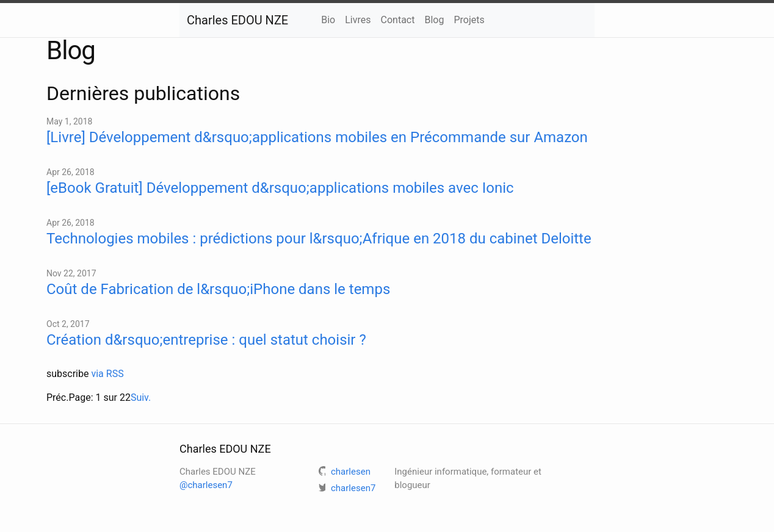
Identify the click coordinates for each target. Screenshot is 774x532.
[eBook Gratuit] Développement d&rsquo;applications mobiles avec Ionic (280, 188)
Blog (434, 20)
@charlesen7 (206, 485)
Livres (358, 20)
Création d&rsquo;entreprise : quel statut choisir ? (206, 340)
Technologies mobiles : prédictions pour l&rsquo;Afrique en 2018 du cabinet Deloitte (319, 239)
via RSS (107, 374)
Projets (469, 20)
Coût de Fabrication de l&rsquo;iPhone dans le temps (218, 289)
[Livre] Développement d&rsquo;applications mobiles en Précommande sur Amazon (317, 137)
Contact (398, 20)
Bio (328, 20)
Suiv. (141, 397)
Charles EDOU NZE (237, 20)
